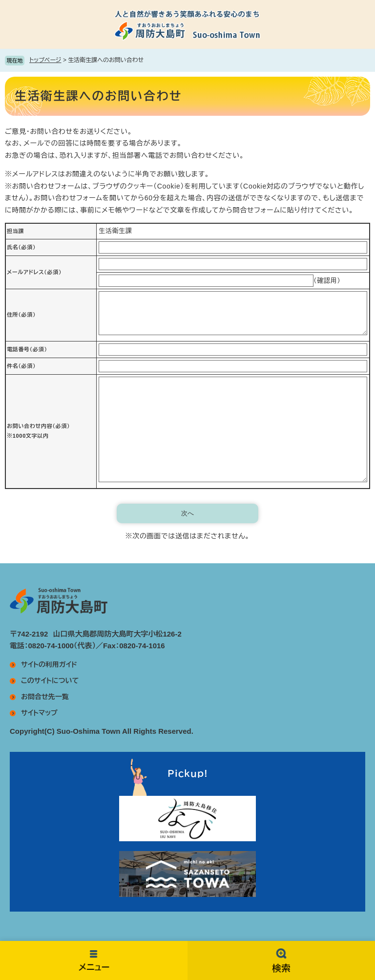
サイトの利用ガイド (49, 664)
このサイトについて (50, 681)
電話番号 (27, 349)
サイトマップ (39, 713)
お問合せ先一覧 (45, 697)
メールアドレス (34, 272)
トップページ (45, 60)
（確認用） (327, 281)
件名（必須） (21, 366)
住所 (21, 315)
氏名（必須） (21, 247)
